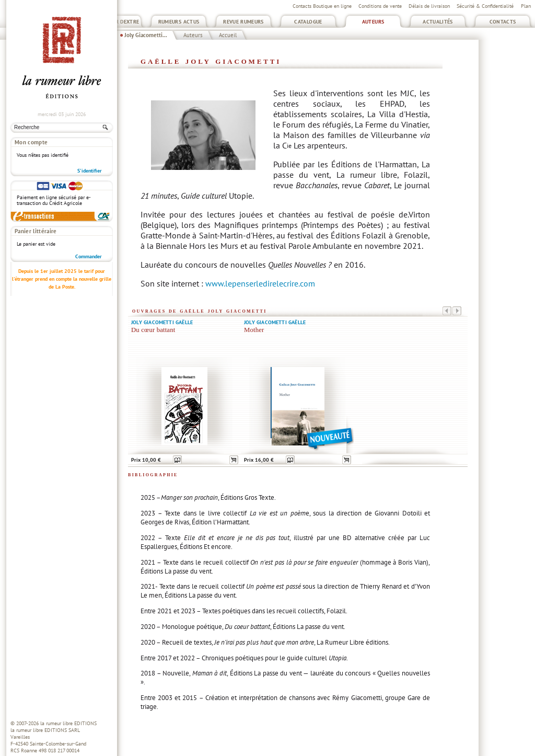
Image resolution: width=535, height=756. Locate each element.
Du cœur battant (153, 330)
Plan (526, 6)
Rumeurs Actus (179, 22)
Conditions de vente (380, 6)
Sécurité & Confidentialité (485, 6)
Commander (89, 256)
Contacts (503, 22)
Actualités (438, 22)
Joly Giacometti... (146, 35)
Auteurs (373, 22)
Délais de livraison (429, 6)
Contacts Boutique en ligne (322, 6)
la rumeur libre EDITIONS (68, 723)
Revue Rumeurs (243, 22)
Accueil (228, 35)
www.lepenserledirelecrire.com (260, 283)
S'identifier (90, 171)
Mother (254, 330)
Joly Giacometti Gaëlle (162, 322)
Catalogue (308, 22)
